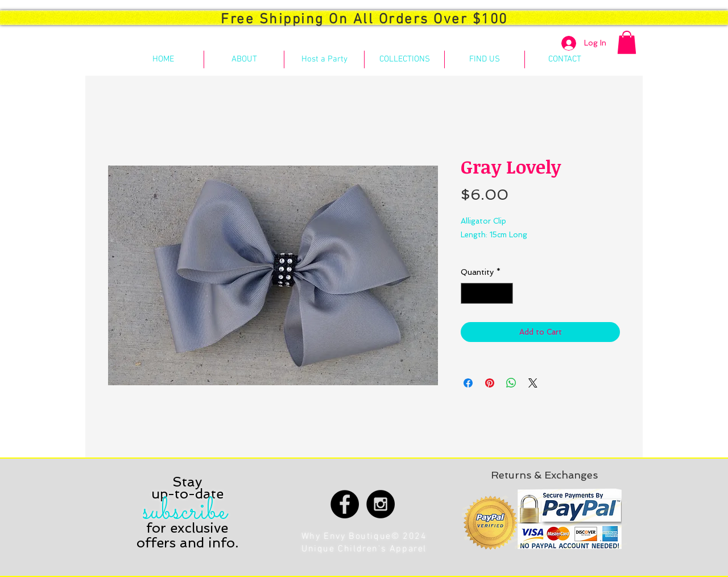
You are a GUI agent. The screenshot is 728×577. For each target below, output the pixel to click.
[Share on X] (533, 383)
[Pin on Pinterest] (490, 383)
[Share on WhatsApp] (511, 383)
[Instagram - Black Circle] (380, 504)
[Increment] (504, 293)
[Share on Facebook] (468, 383)
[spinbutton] (487, 293)
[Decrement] (470, 293)
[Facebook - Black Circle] (345, 504)
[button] (627, 42)
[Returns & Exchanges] (544, 475)
